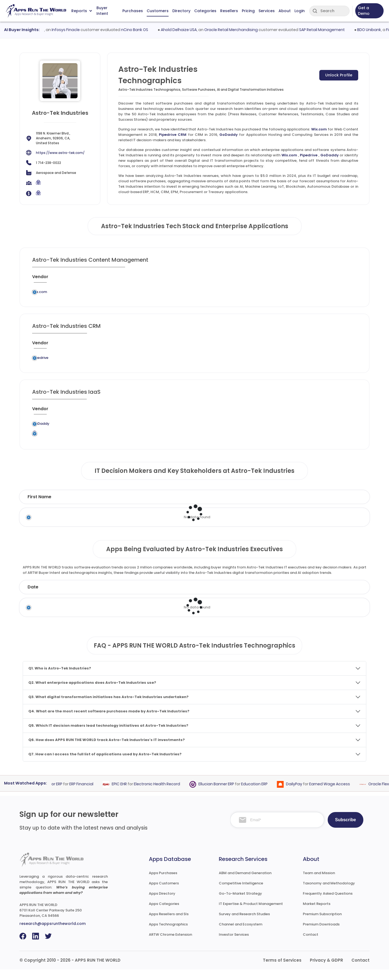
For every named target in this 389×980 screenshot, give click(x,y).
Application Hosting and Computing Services (186, 432)
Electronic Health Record (160, 794)
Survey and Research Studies (244, 925)
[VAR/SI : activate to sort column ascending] (268, 279)
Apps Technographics (168, 935)
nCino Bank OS (139, 30)
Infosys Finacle (70, 30)
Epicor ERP (56, 794)
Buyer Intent (102, 11)
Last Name (101, 507)
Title (151, 507)
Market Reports (317, 914)
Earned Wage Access (333, 794)
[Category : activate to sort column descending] (177, 279)
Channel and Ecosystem (241, 935)
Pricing (248, 11)
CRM (173, 363)
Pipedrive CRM (173, 135)
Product (228, 597)
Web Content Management (175, 293)
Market (333, 597)
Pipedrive (309, 155)
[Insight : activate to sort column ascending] (342, 279)
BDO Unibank (373, 30)
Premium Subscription (322, 925)
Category (280, 597)
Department (244, 507)
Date (33, 597)
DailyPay (297, 794)
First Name (39, 507)
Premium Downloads (321, 935)
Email (300, 507)
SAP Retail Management (326, 30)
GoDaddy (229, 135)
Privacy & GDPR (326, 971)
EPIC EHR (123, 794)
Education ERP (258, 794)
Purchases (133, 11)
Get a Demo (364, 11)
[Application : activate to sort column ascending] (129, 279)
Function (190, 507)
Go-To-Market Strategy (240, 904)
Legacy (67, 293)
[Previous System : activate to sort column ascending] (84, 279)
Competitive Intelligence (241, 894)
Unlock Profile (339, 75)
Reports (82, 11)
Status (135, 597)
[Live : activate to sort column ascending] (316, 279)
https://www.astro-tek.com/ (60, 153)
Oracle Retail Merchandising (235, 30)
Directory (181, 11)
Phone (338, 507)
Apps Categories (164, 914)
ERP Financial (85, 794)
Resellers (229, 11)
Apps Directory (162, 904)
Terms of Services (282, 971)
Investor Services (234, 945)
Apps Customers (164, 894)
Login (300, 11)
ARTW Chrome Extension (170, 945)
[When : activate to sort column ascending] (294, 279)
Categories (205, 11)
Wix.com (319, 129)
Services (267, 11)
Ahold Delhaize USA (183, 30)
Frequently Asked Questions (328, 904)
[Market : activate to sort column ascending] (230, 279)
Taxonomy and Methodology (329, 894)
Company (81, 597)
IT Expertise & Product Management (251, 914)
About (285, 11)
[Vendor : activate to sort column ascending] (45, 279)
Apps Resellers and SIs (169, 925)
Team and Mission (319, 883)
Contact (311, 945)
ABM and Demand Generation (245, 883)
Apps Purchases (163, 883)
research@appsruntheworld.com (53, 934)
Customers (158, 11)
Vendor (180, 597)
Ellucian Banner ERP (220, 794)
